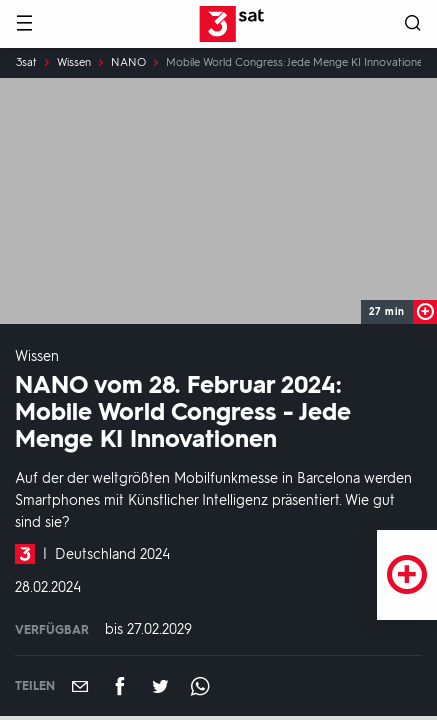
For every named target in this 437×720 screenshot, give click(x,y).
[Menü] (24, 24)
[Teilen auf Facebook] (120, 686)
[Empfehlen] (80, 686)
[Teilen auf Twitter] (160, 686)
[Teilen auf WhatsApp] (200, 686)
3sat (26, 63)
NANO (128, 63)
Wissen (74, 63)
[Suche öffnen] (413, 24)
